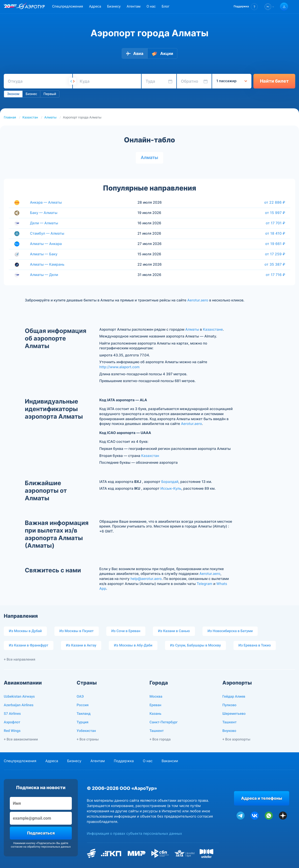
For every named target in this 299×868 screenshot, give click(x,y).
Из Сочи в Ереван (126, 631)
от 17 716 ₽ (275, 275)
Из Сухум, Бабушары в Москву (195, 645)
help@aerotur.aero (146, 579)
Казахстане (213, 330)
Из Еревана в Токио (255, 645)
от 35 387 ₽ (275, 264)
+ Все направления (20, 660)
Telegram (205, 584)
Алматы (50, 118)
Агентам (134, 7)
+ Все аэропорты (236, 739)
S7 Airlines (12, 714)
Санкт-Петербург (164, 722)
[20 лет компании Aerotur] (10, 7)
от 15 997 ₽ (275, 213)
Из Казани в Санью (174, 631)
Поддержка (124, 761)
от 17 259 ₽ (275, 254)
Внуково (229, 731)
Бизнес (31, 94)
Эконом (13, 94)
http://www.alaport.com (119, 367)
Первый (50, 94)
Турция (82, 722)
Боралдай (170, 482)
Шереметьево (234, 714)
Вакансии (170, 761)
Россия (82, 705)
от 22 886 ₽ (275, 202)
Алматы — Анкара (46, 244)
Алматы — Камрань (47, 265)
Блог (166, 7)
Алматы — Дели (44, 275)
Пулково (229, 705)
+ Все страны (88, 739)
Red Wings (12, 731)
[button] (246, 7)
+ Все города (160, 739)
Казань (156, 714)
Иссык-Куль (171, 489)
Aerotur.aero (198, 300)
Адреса (95, 7)
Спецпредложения (68, 7)
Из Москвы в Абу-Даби (133, 645)
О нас (151, 7)
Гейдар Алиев (234, 697)
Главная (10, 118)
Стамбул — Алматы (47, 234)
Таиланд (84, 714)
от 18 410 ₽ (275, 233)
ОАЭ (80, 697)
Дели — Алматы (44, 223)
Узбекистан (86, 731)
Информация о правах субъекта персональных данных (135, 834)
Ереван (156, 705)
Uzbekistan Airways (19, 697)
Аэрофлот (12, 722)
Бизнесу (114, 7)
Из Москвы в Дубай (25, 631)
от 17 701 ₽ (275, 223)
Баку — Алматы (44, 213)
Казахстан (30, 118)
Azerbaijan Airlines (19, 705)
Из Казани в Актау (81, 645)
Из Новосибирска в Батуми (230, 631)
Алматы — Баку (44, 254)
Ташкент (157, 731)
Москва (156, 697)
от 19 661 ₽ (275, 244)
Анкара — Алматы (46, 203)
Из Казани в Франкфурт (29, 645)
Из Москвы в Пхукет (77, 631)
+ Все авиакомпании (21, 739)
